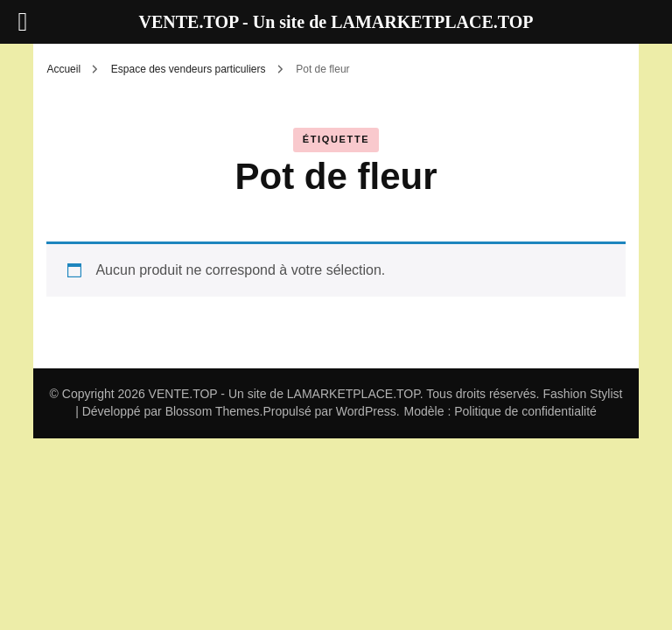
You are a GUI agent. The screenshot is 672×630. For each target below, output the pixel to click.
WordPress (366, 411)
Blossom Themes (213, 411)
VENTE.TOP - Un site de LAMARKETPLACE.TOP (284, 394)
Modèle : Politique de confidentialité (500, 411)
